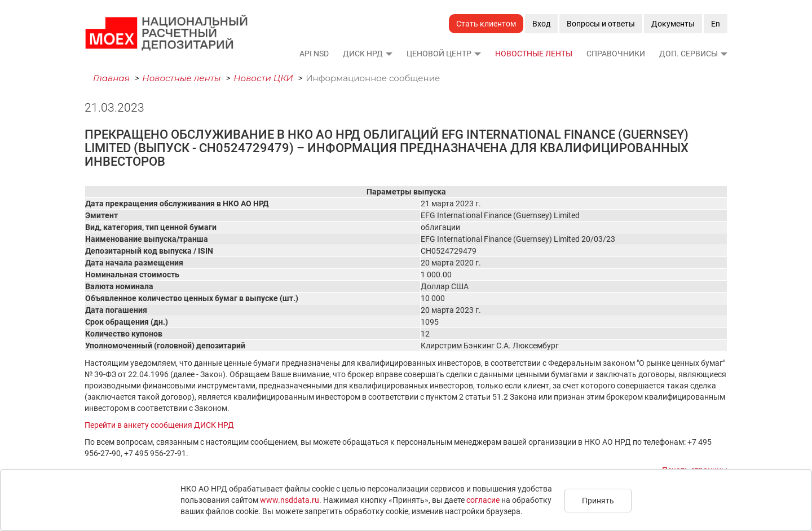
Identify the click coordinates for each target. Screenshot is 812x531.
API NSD (314, 54)
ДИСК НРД (363, 54)
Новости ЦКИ (263, 78)
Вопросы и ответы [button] (601, 24)
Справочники (616, 54)
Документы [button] (673, 24)
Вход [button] (541, 24)
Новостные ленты (534, 54)
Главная (111, 78)
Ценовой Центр (439, 54)
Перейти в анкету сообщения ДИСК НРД (159, 425)
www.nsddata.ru (290, 500)
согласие (483, 500)
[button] (389, 54)
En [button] (716, 24)
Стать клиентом (486, 24)
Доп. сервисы (689, 54)
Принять (598, 501)
